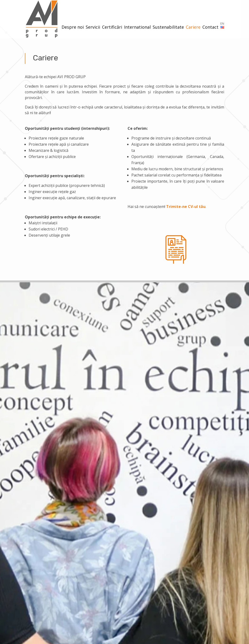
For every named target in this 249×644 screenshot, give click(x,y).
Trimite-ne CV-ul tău (186, 207)
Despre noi (73, 28)
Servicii (93, 28)
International (137, 28)
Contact (210, 28)
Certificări (112, 28)
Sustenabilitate (168, 28)
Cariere (193, 28)
